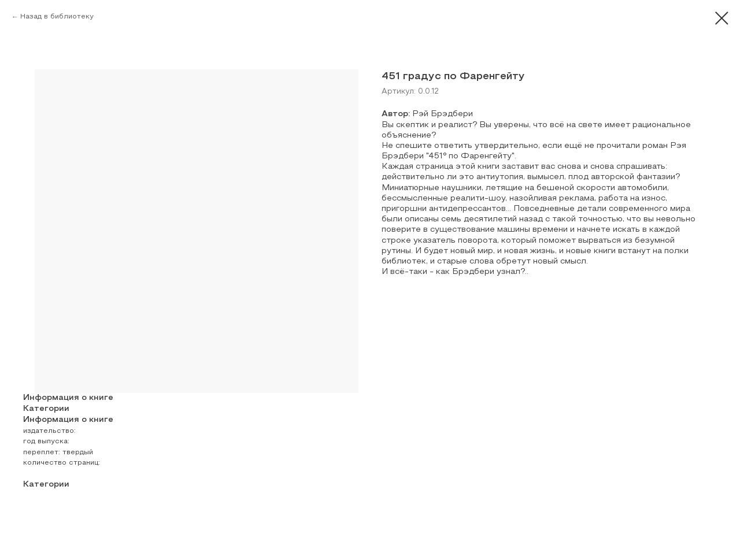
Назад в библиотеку (57, 17)
